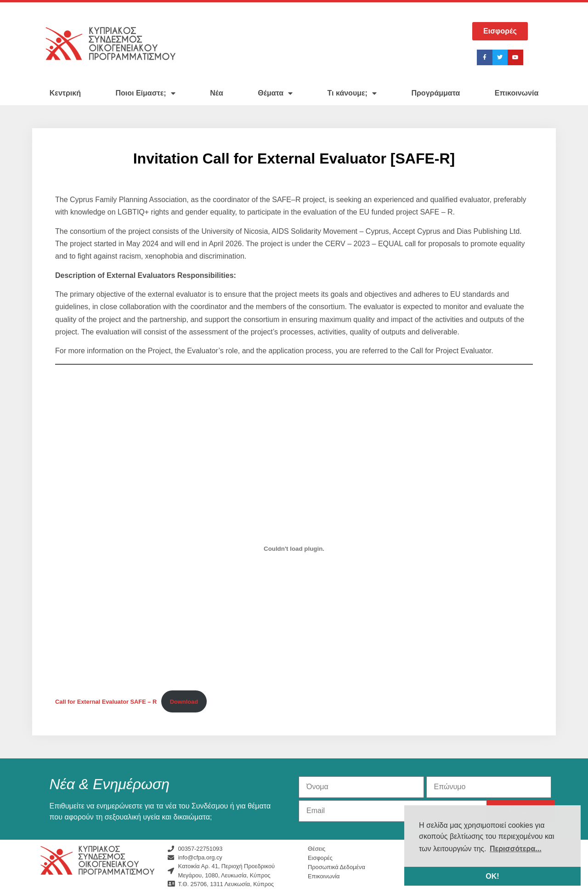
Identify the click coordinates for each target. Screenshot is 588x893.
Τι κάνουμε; (352, 93)
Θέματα (275, 93)
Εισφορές (320, 858)
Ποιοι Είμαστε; (145, 93)
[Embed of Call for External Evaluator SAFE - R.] (294, 548)
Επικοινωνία (517, 93)
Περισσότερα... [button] (516, 849)
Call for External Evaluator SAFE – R (106, 702)
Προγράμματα (435, 93)
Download (184, 702)
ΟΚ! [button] (492, 876)
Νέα (217, 93)
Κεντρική (65, 93)
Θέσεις (317, 849)
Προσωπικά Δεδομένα (336, 867)
